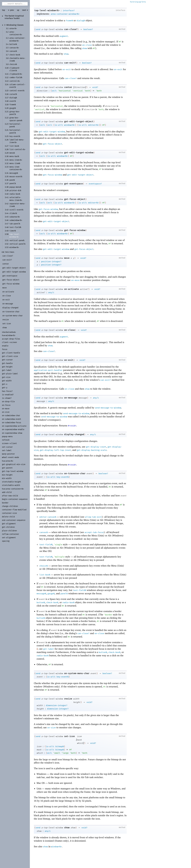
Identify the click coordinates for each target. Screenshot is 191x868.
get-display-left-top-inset (55, 450)
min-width (7, 478)
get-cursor (7, 360)
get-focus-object (53, 144)
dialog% (81, 21)
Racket (138, 2)
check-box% (52, 602)
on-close (87, 45)
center (68, 87)
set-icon (70, 736)
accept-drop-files (11, 339)
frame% (69, 21)
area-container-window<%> (65, 14)
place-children (9, 531)
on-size (6, 412)
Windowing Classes (15, 25)
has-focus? (7, 391)
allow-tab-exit (93, 517)
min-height (7, 475)
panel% (64, 594)
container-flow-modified (14, 510)
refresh (6, 440)
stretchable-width (11, 485)
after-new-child (10, 496)
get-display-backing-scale (92, 450)
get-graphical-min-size (14, 464)
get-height (7, 367)
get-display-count (96, 447)
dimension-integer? (57, 705)
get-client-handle (11, 353)
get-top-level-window (13, 471)
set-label (7, 450)
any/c (51, 292)
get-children (8, 527)
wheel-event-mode (10, 457)
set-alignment (9, 538)
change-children (10, 506)
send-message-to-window (108, 408)
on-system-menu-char (77, 673)
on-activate (71, 289)
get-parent (7, 468)
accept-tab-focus (94, 532)
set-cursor (7, 447)
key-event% (63, 477)
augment (64, 36)
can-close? (71, 29)
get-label (7, 370)
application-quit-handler (48, 370)
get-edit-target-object (79, 121)
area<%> (10, 461)
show (84, 48)
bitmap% (60, 746)
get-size (6, 377)
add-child (7, 492)
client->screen (9, 342)
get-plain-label (10, 374)
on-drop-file (8, 402)
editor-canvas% (48, 517)
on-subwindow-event (12, 419)
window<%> (11, 335)
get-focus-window (53, 175)
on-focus (6, 405)
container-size (9, 513)
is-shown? (7, 398)
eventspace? (95, 184)
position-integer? (51, 262)
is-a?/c (59, 125)
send (38, 29)
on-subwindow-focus (12, 423)
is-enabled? (8, 395)
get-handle (7, 363)
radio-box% (68, 602)
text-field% (46, 545)
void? (95, 87)
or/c (54, 91)
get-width (7, 381)
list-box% (45, 575)
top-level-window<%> (47, 10)
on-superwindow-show (12, 433)
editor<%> (93, 125)
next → (25, 10)
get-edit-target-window (52, 132)
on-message (71, 398)
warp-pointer (8, 454)
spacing (6, 541)
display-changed (74, 434)
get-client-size (10, 356)
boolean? (88, 29)
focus (5, 349)
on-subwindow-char (11, 416)
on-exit (67, 69)
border (5, 503)
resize (68, 699)
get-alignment (9, 524)
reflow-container (10, 534)
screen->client (9, 443)
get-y (5, 388)
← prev (11, 10)
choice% (44, 566)
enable (5, 346)
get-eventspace (73, 184)
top (4, 10)
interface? (69, 10)
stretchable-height (12, 482)
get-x (5, 384)
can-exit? (70, 63)
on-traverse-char (75, 473)
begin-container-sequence (15, 499)
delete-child (8, 517)
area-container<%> (15, 489)
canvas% (44, 532)
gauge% (51, 594)
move (67, 258)
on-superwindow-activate (14, 426)
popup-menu (7, 437)
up (18, 10)
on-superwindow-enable (13, 429)
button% (41, 602)
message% (41, 594)
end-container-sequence (14, 520)
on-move (6, 409)
